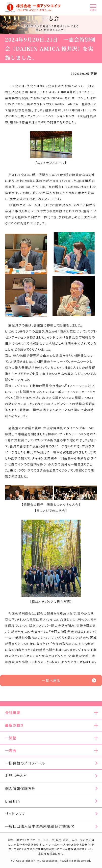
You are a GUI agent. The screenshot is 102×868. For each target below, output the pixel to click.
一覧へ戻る (69, 680)
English (12, 801)
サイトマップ (15, 814)
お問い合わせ (16, 776)
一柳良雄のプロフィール (25, 763)
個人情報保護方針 (20, 788)
